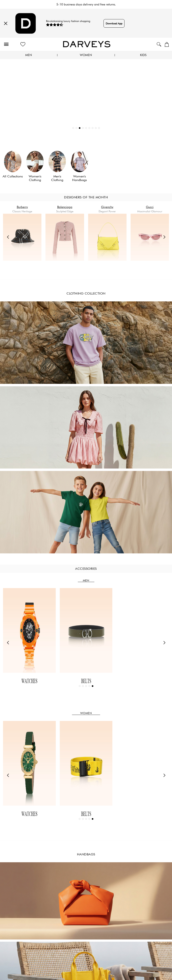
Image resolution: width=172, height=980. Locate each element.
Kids (143, 55)
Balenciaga (65, 207)
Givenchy (107, 207)
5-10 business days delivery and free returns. (86, 4)
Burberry (22, 207)
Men (29, 55)
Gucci (150, 207)
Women (86, 55)
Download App (114, 23)
